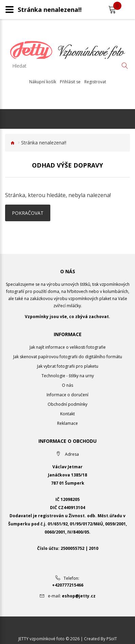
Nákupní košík (43, 82)
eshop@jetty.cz (79, 596)
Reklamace (67, 423)
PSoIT (112, 639)
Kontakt (67, 414)
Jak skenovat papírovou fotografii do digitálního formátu (68, 357)
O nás (67, 385)
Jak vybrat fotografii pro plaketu (68, 366)
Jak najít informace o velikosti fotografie (68, 347)
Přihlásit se (70, 82)
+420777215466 (68, 585)
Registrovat (95, 82)
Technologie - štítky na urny (68, 376)
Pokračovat (28, 213)
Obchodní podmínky (67, 404)
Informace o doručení (67, 395)
